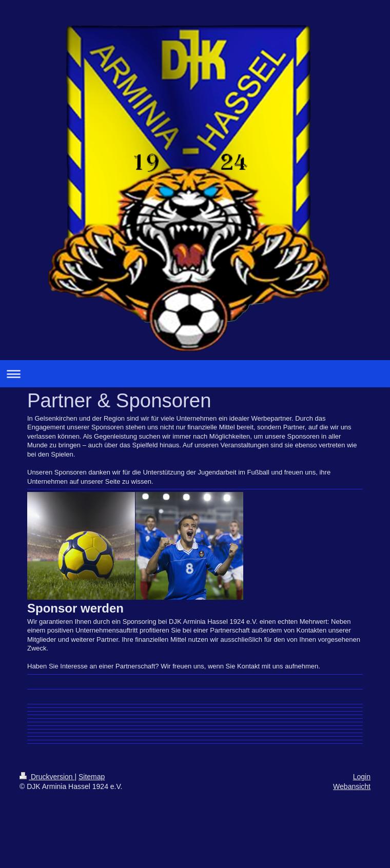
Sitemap (92, 777)
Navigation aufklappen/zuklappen (195, 374)
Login (362, 777)
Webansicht (352, 786)
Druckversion (47, 777)
